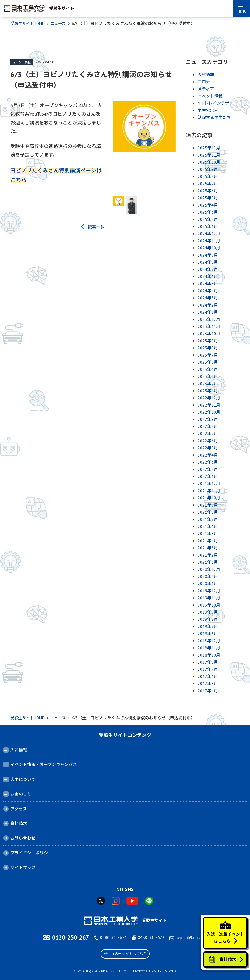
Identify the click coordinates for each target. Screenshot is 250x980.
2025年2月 (208, 219)
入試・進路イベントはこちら (225, 930)
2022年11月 (209, 405)
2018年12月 (209, 641)
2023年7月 (208, 355)
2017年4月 (208, 691)
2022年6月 (208, 441)
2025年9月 (208, 169)
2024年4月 (208, 291)
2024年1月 (208, 312)
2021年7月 (208, 519)
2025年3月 (208, 212)
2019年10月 (209, 605)
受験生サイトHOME (28, 24)
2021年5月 (208, 534)
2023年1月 (208, 391)
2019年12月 (209, 591)
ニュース (61, 24)
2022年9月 (208, 419)
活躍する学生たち (214, 118)
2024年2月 (208, 305)
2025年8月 (208, 176)
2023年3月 (208, 376)
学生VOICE (207, 110)
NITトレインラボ (213, 103)
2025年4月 (208, 205)
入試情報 (206, 75)
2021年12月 (209, 484)
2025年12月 (209, 148)
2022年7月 (208, 434)
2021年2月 (208, 555)
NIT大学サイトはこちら (125, 954)
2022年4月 (208, 455)
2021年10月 (209, 498)
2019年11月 (209, 598)
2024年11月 (209, 241)
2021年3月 (208, 548)
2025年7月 (208, 184)
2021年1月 (208, 562)
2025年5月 (208, 198)
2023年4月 (208, 369)
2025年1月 (208, 226)
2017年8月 (208, 662)
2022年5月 (208, 448)
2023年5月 (208, 362)
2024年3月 (208, 298)
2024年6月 (208, 276)
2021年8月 (208, 512)
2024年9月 (208, 255)
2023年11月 (209, 326)
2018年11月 (209, 648)
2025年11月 (209, 155)
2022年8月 (208, 426)
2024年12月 (209, 234)
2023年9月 (208, 341)
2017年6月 (208, 676)
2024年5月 (208, 284)
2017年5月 (208, 684)
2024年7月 (208, 269)
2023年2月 (208, 384)
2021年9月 (208, 505)
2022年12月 (209, 398)
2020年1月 (208, 584)
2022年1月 (208, 476)
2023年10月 (209, 334)
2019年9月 (208, 612)
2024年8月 (208, 262)
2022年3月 (208, 462)
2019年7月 (208, 626)
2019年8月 (208, 619)
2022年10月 (209, 412)
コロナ (204, 82)
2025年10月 (209, 162)
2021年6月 (208, 526)
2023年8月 (208, 348)
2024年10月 (209, 248)
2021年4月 (208, 541)
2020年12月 (209, 569)
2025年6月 (208, 191)
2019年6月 (208, 634)
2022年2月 (208, 469)
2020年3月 (208, 576)
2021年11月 (209, 491)
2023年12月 (209, 319)
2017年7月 (208, 669)
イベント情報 (22, 62)
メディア (206, 89)
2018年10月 (209, 655)
